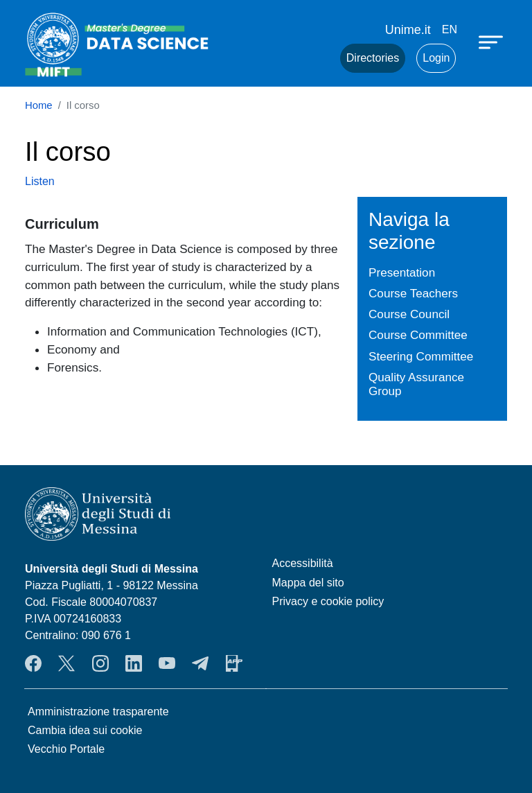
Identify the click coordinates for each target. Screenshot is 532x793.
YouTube (167, 663)
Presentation (402, 272)
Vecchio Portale (66, 749)
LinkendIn (134, 663)
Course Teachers (413, 293)
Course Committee (418, 335)
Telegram (200, 663)
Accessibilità (303, 563)
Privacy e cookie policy (328, 601)
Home (39, 105)
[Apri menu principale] (493, 42)
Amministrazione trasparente (98, 712)
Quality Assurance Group (416, 384)
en (450, 29)
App (234, 663)
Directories (373, 58)
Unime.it (408, 30)
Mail (312, 58)
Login (436, 58)
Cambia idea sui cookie (85, 730)
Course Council (409, 314)
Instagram (100, 663)
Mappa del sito (308, 583)
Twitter (66, 663)
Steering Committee (421, 356)
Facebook (33, 663)
